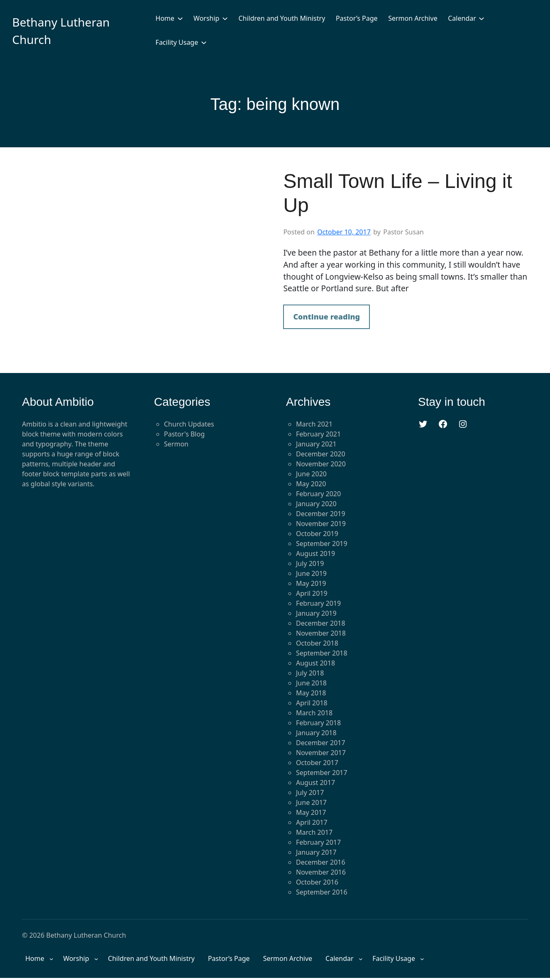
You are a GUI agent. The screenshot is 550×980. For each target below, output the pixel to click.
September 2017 (322, 773)
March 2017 (314, 832)
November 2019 (321, 524)
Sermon (176, 444)
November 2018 (321, 633)
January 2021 (316, 444)
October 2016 (317, 882)
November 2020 (321, 464)
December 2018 (321, 623)
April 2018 (312, 703)
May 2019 (311, 583)
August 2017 (315, 783)
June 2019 (311, 573)
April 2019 (312, 593)
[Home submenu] (180, 18)
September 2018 (322, 653)
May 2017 (311, 812)
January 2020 (316, 504)
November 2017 (321, 753)
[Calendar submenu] (482, 18)
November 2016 (321, 872)
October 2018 (317, 643)
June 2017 (311, 802)
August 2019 (315, 553)
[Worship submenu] (225, 18)
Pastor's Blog (184, 434)
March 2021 (314, 424)
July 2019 (310, 563)
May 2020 (311, 484)
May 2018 (311, 693)
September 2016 (322, 892)
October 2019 (317, 534)
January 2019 (316, 613)
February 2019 (318, 603)
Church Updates (189, 424)
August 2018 (315, 663)
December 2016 (321, 862)
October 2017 (317, 763)
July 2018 (310, 673)
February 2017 (318, 842)
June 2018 (311, 683)
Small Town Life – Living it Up (397, 193)
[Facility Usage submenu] (204, 42)
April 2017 (312, 822)
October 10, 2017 (344, 232)
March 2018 (314, 713)
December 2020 (321, 454)
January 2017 (316, 852)
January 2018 (316, 733)
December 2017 (321, 743)
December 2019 (321, 514)
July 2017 (310, 792)
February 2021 (318, 434)
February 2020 (318, 494)
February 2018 (318, 723)
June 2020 (311, 474)
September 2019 (322, 544)
